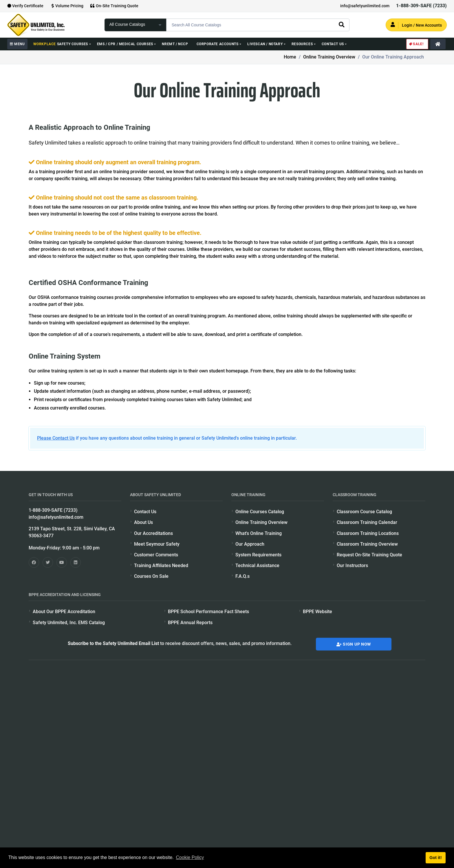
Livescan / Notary (265, 44)
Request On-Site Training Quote (369, 555)
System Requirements (258, 555)
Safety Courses (61, 44)
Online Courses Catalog (260, 512)
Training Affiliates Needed (161, 565)
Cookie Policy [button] (190, 857)
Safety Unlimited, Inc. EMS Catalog (69, 623)
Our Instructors (352, 565)
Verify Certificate (25, 6)
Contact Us (333, 44)
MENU (17, 44)
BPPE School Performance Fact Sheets (208, 612)
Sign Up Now (354, 644)
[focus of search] (136, 25)
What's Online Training (259, 533)
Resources (302, 44)
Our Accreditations (153, 533)
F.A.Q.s (242, 576)
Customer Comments (156, 555)
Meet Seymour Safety (157, 544)
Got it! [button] (435, 858)
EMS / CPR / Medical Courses (125, 44)
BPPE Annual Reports (190, 623)
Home (290, 57)
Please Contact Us (56, 438)
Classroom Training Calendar (367, 522)
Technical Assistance (257, 565)
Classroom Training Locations (368, 533)
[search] (341, 24)
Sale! (416, 44)
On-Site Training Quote (114, 6)
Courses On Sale (151, 576)
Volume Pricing (67, 6)
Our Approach (250, 544)
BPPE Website (317, 612)
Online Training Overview (329, 57)
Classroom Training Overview (367, 544)
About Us (143, 522)
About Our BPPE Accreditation (64, 612)
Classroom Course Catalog (364, 512)
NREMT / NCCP (175, 44)
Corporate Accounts (218, 44)
